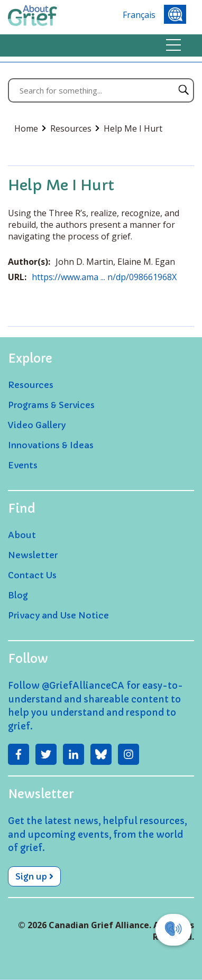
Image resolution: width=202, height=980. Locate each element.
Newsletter (33, 555)
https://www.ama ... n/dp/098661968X (104, 277)
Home (30, 128)
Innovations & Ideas (51, 445)
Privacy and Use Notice (58, 615)
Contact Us (32, 575)
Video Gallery (37, 425)
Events (23, 465)
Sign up (34, 876)
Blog (18, 595)
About (22, 535)
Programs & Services (51, 405)
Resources (75, 128)
